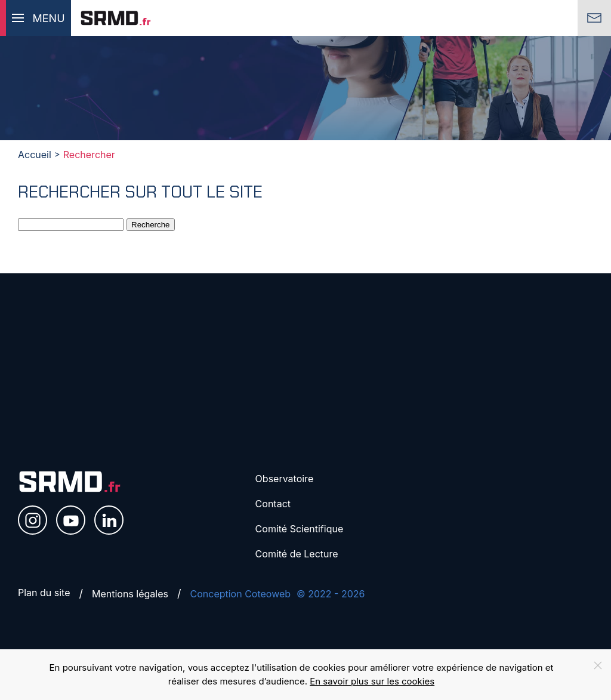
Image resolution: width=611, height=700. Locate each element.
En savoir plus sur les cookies (372, 681)
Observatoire (285, 479)
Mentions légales (130, 594)
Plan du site (44, 593)
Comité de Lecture (297, 554)
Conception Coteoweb (241, 594)
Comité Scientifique (300, 529)
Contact (273, 504)
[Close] (598, 665)
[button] (36, 18)
